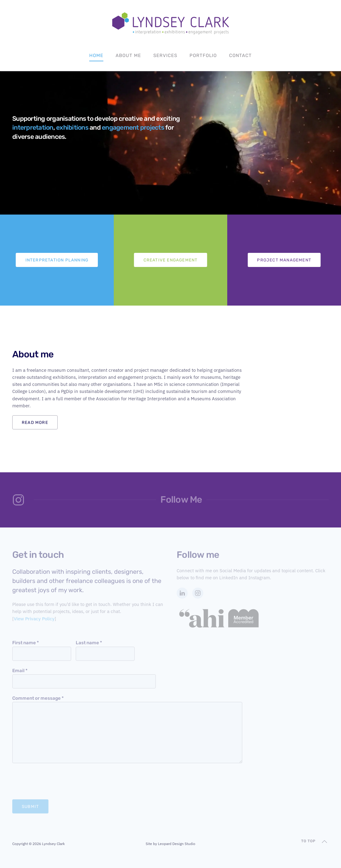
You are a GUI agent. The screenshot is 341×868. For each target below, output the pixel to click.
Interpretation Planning (57, 260)
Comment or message (38, 698)
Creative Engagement (171, 260)
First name (26, 643)
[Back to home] (170, 23)
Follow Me (181, 500)
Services (165, 55)
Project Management (284, 260)
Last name (89, 643)
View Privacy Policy (34, 619)
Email (20, 671)
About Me (128, 55)
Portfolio (203, 55)
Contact (240, 55)
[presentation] (59, 781)
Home (96, 55)
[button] (324, 842)
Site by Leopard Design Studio (170, 844)
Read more (35, 422)
